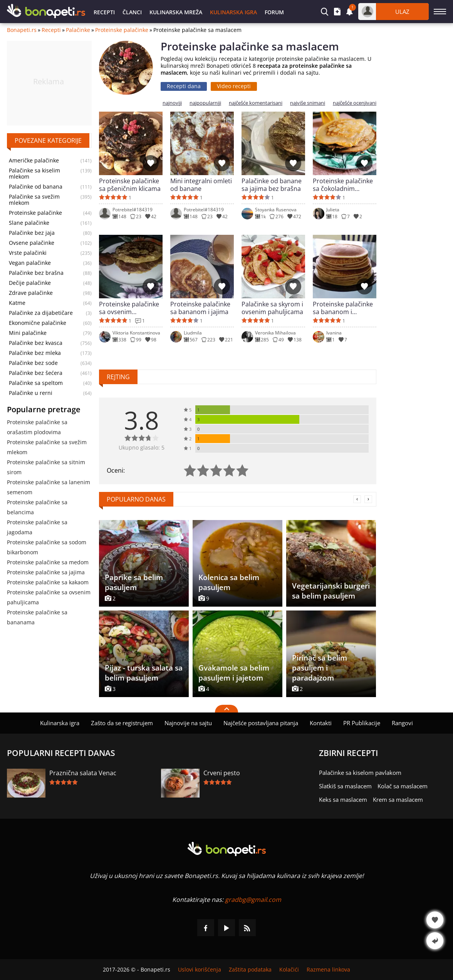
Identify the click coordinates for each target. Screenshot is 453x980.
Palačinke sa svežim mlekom (34, 200)
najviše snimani (308, 103)
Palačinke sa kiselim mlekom (34, 174)
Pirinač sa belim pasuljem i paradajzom (320, 668)
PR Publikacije (362, 723)
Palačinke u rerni (31, 393)
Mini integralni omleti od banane (201, 185)
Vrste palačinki (28, 253)
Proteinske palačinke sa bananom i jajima (200, 308)
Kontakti (321, 723)
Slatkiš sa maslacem (345, 786)
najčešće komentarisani (256, 103)
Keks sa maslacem (343, 799)
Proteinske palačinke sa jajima (46, 572)
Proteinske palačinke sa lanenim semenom (49, 487)
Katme (17, 303)
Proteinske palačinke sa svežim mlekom (47, 447)
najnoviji (172, 103)
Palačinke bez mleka (35, 353)
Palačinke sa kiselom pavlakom (360, 773)
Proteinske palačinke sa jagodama (37, 527)
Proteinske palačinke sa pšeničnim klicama (130, 185)
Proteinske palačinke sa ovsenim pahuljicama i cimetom (129, 308)
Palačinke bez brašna (36, 273)
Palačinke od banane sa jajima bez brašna (272, 185)
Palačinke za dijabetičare (41, 313)
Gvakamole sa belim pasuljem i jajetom (234, 673)
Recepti (104, 12)
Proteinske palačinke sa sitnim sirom (46, 467)
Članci (132, 12)
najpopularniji (205, 103)
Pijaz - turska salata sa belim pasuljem (144, 673)
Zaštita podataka (250, 970)
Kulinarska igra (233, 12)
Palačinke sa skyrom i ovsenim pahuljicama (272, 308)
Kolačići (289, 970)
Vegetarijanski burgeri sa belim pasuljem (331, 591)
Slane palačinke (29, 223)
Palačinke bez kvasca (36, 343)
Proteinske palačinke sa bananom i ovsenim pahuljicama (344, 308)
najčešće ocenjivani (355, 103)
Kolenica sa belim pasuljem (229, 582)
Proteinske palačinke (122, 30)
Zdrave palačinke (31, 293)
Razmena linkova (328, 970)
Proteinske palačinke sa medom (48, 562)
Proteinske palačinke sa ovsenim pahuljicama (49, 597)
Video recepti (234, 86)
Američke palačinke (34, 161)
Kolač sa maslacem (403, 786)
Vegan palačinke (30, 263)
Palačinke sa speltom (36, 383)
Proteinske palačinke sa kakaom (48, 582)
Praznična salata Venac (83, 773)
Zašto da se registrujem (122, 723)
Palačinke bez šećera (36, 373)
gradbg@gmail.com (253, 900)
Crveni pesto (222, 773)
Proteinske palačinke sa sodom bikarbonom (47, 547)
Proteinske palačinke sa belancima (37, 507)
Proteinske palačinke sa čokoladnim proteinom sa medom (345, 185)
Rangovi (402, 723)
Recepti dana (184, 86)
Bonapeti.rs (22, 30)
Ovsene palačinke (32, 243)
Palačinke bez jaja (32, 233)
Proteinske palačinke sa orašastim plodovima (37, 427)
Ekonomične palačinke (38, 323)
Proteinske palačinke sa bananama (37, 617)
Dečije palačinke (30, 283)
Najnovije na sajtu (188, 723)
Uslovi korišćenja (200, 970)
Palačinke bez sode (33, 363)
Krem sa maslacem (398, 799)
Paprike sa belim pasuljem (134, 582)
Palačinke (78, 30)
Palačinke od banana (36, 187)
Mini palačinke (28, 333)
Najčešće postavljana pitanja (261, 723)
